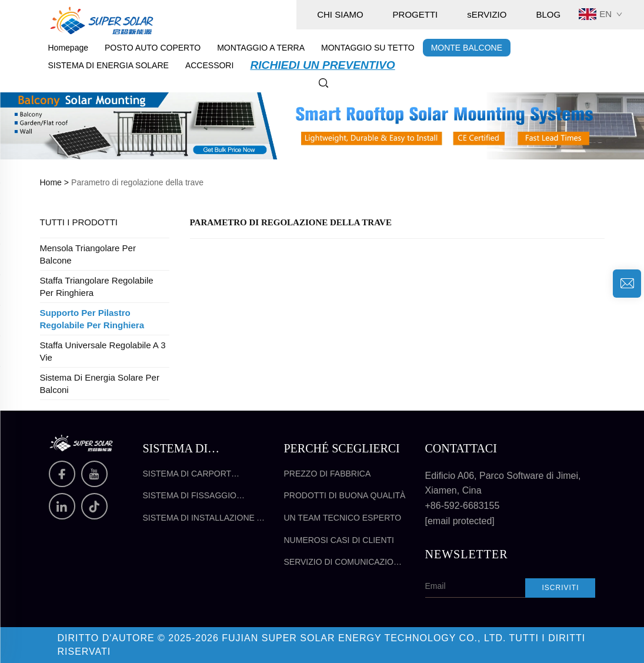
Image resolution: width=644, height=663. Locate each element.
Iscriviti (560, 588)
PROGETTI (416, 14)
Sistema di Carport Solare (187, 474)
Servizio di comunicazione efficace (345, 563)
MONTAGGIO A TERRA (261, 48)
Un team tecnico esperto (343, 518)
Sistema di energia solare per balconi (100, 384)
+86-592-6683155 (463, 506)
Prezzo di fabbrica (328, 474)
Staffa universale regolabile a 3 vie (103, 351)
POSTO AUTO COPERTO (153, 48)
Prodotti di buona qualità (345, 495)
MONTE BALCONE (467, 48)
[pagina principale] (102, 20)
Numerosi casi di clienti (339, 540)
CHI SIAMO (340, 14)
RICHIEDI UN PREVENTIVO (322, 65)
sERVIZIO (487, 14)
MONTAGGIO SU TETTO (368, 48)
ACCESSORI (209, 65)
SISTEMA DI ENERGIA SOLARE (109, 65)
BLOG (548, 14)
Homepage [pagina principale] (69, 48)
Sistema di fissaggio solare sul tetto (190, 496)
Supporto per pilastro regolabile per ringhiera (92, 319)
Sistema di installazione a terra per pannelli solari (203, 519)
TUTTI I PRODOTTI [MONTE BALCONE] (79, 222)
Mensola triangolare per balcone (88, 254)
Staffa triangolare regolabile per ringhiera (97, 286)
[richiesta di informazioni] (627, 284)
